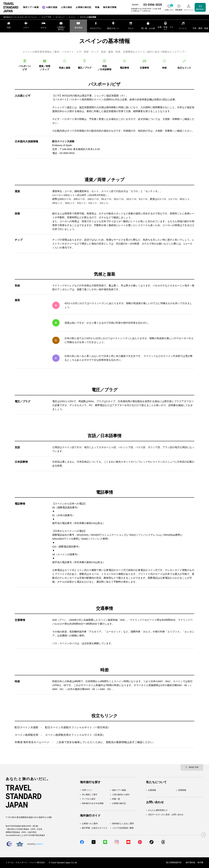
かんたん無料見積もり (158, 810)
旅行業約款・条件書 (194, 863)
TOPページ (87, 790)
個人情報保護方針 (174, 863)
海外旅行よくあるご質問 (123, 824)
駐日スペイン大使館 (26, 727)
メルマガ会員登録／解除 (123, 828)
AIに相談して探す (90, 795)
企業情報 (152, 790)
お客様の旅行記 (119, 803)
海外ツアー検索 (119, 790)
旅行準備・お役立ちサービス (95, 828)
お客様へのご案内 (90, 824)
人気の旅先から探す (121, 795)
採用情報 (182, 790)
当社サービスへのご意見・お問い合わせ (166, 815)
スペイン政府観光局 (26, 735)
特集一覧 (116, 799)
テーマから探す (89, 799)
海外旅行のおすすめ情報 (93, 803)
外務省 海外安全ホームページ (32, 742)
